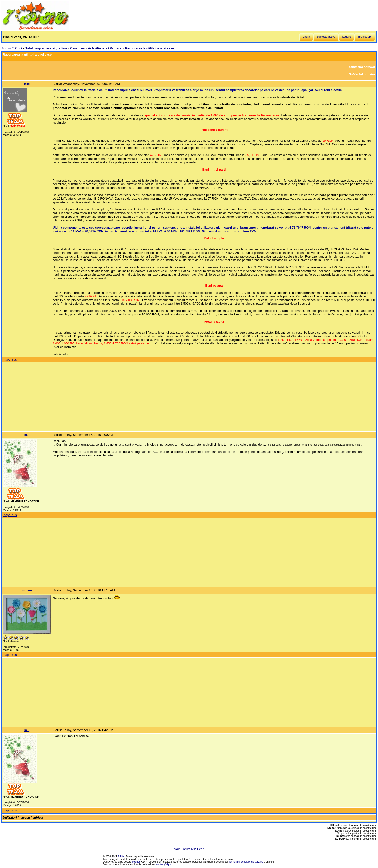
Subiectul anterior (362, 67)
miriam (27, 590)
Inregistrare (364, 37)
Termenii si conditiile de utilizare (246, 862)
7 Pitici (121, 857)
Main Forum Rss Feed (189, 849)
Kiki (27, 84)
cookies (136, 862)
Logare (347, 37)
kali (27, 435)
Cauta (306, 37)
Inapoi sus (10, 360)
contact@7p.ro (164, 864)
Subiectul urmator (362, 74)
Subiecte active (326, 37)
